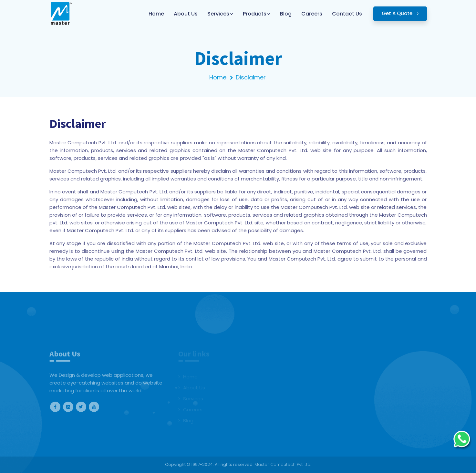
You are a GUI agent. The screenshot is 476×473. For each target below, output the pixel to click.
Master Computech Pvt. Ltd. (283, 464)
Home (218, 77)
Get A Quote (400, 13)
